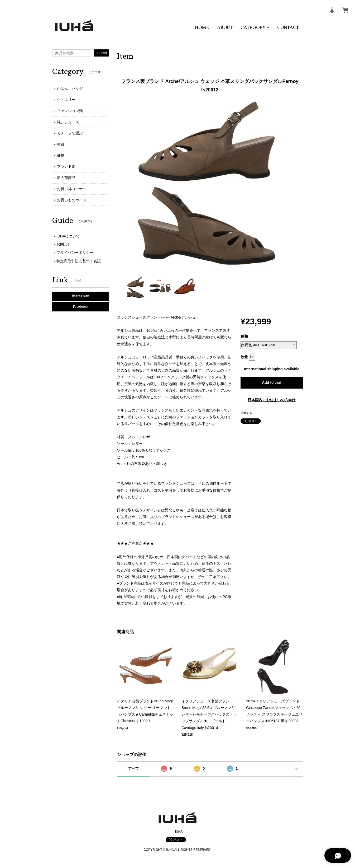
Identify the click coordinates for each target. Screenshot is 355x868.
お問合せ (64, 244)
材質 (61, 144)
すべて (133, 768)
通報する (246, 413)
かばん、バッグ (70, 88)
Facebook (81, 307)
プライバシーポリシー (75, 253)
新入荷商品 (66, 178)
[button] (255, 28)
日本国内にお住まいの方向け (272, 400)
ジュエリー (66, 100)
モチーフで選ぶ (70, 133)
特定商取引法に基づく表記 (79, 261)
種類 (244, 336)
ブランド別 (66, 166)
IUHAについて (68, 236)
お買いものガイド (72, 200)
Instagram (81, 296)
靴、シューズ (68, 122)
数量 (244, 357)
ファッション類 (70, 111)
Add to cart (272, 382)
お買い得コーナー (72, 189)
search (101, 53)
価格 (61, 155)
